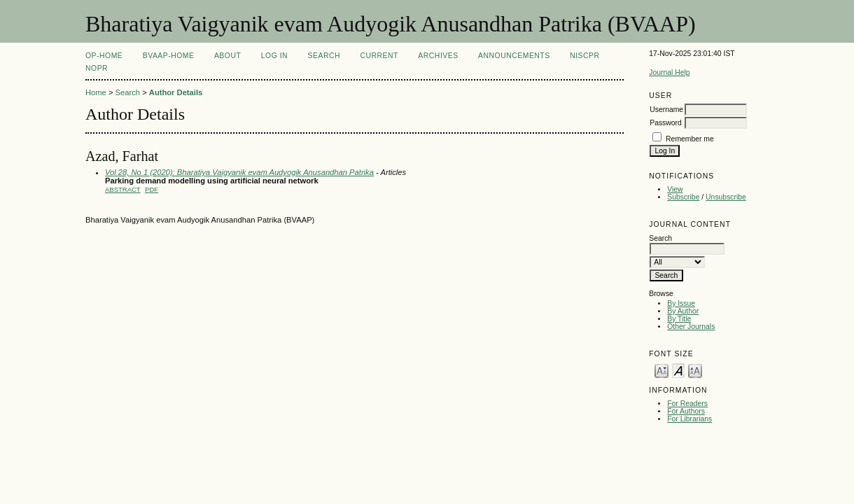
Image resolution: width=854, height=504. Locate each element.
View (675, 189)
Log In (274, 56)
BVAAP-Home (169, 56)
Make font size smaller (661, 370)
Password (666, 123)
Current (379, 56)
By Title (679, 319)
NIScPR (584, 56)
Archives (438, 56)
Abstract (123, 189)
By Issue (681, 303)
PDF (152, 189)
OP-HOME (104, 56)
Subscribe (683, 197)
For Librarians (689, 419)
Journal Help (669, 72)
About (227, 56)
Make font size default (678, 370)
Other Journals (691, 327)
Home (96, 92)
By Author (683, 311)
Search (324, 56)
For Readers (687, 404)
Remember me (690, 139)
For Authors (686, 411)
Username (666, 110)
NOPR (97, 68)
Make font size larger (695, 370)
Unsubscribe (726, 197)
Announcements (514, 56)
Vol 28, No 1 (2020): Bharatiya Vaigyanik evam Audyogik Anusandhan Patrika (239, 172)
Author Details (176, 92)
